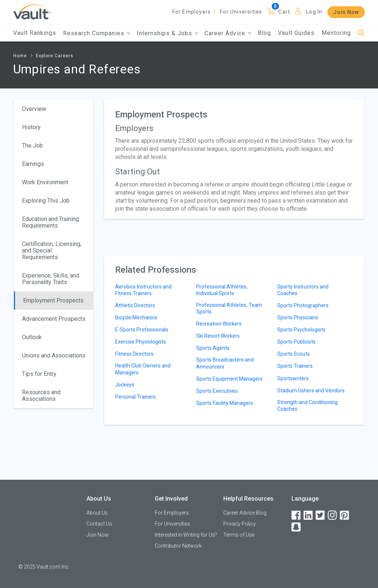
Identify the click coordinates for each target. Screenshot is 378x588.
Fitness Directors (134, 354)
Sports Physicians (298, 317)
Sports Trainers (295, 366)
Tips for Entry (39, 374)
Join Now (346, 12)
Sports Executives (217, 391)
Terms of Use (239, 535)
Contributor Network (178, 546)
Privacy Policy (240, 524)
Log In (314, 12)
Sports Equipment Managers (229, 379)
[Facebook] (297, 516)
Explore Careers (55, 56)
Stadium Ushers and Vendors (311, 391)
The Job (32, 146)
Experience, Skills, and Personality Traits (51, 279)
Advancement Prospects (54, 319)
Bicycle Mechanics (136, 317)
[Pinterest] (345, 516)
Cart (284, 12)
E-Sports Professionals (142, 330)
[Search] (361, 33)
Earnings (33, 164)
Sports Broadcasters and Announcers (225, 363)
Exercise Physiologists (141, 342)
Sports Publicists (296, 342)
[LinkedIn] (309, 516)
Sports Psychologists (301, 330)
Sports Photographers (303, 305)
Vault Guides (296, 33)
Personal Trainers (135, 397)
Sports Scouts (293, 354)
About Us (97, 513)
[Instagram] (333, 516)
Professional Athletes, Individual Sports (222, 290)
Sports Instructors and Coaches (303, 290)
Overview (34, 109)
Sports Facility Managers (225, 403)
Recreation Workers (219, 324)
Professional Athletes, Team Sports (229, 308)
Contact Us (99, 524)
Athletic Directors (135, 305)
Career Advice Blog (245, 513)
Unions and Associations (54, 355)
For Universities (241, 12)
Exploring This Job (46, 201)
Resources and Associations (41, 395)
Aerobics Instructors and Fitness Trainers (143, 290)
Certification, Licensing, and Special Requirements (52, 251)
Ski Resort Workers (218, 336)
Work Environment (45, 182)
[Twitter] (321, 516)
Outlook (32, 337)
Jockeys (125, 385)
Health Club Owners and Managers (143, 369)
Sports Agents (213, 348)
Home (20, 56)
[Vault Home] (32, 12)
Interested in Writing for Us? (186, 535)
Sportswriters (293, 378)
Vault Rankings (35, 33)
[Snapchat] (297, 527)
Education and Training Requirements (50, 222)
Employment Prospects (53, 300)
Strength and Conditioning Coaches (307, 406)
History (31, 127)
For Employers (192, 12)
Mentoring (336, 33)
